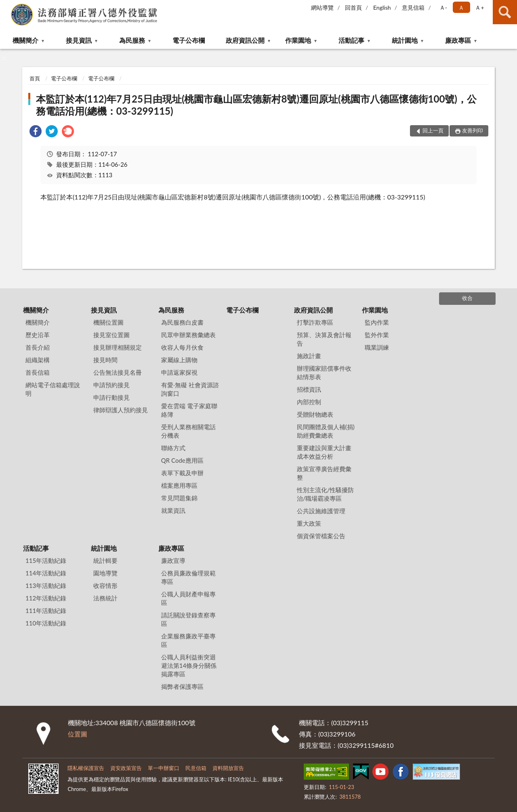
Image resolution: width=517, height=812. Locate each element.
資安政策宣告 (126, 768)
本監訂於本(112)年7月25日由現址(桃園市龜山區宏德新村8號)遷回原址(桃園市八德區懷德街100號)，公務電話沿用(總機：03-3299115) (256, 105)
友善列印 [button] (473, 130)
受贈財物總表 (315, 414)
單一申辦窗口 (164, 768)
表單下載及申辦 (182, 473)
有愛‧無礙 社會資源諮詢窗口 (190, 389)
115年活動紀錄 (46, 560)
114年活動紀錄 (46, 573)
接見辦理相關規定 (118, 347)
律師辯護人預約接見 (121, 410)
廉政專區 (458, 40)
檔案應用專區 (179, 485)
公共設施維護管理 (321, 511)
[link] (36, 132)
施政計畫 (309, 356)
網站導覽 (322, 7)
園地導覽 (105, 573)
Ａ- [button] (443, 7)
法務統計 (105, 598)
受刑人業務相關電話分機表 (188, 431)
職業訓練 (377, 347)
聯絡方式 (173, 448)
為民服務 (132, 40)
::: (6, 6)
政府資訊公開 (245, 40)
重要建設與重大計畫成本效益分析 (324, 452)
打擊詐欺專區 (315, 322)
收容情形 (105, 585)
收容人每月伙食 (182, 347)
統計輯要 (105, 560)
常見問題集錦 (179, 498)
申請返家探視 (179, 372)
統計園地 (405, 40)
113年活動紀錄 (46, 585)
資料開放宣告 (228, 768)
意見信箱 (413, 7)
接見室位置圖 (111, 335)
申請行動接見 (111, 397)
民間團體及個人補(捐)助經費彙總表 (326, 431)
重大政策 (309, 523)
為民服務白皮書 (182, 322)
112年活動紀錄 (46, 598)
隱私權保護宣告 (86, 768)
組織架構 (38, 360)
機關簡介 (25, 40)
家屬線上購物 (179, 360)
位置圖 (78, 734)
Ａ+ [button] (479, 7)
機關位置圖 (108, 322)
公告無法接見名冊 (118, 372)
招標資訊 (309, 389)
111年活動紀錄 (46, 611)
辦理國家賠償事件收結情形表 (324, 372)
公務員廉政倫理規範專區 (188, 577)
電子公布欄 (189, 40)
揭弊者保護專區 (182, 686)
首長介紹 (38, 347)
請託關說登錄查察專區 (188, 619)
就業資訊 (173, 510)
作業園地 (298, 40)
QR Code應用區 (182, 460)
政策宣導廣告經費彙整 (324, 473)
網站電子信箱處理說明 (53, 389)
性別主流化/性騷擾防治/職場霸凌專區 (326, 494)
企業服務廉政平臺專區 (188, 640)
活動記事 (351, 40)
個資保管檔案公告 (321, 536)
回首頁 (353, 7)
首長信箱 (38, 372)
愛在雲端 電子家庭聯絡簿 (189, 410)
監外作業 (377, 335)
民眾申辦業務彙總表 (188, 335)
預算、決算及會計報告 (324, 339)
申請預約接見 (111, 385)
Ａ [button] (461, 7)
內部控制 (309, 402)
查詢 (505, 12)
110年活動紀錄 (46, 623)
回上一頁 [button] (433, 130)
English (382, 7)
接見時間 (105, 360)
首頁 (35, 78)
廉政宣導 (173, 560)
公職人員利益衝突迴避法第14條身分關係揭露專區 (189, 665)
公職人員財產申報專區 (188, 598)
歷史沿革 (38, 335)
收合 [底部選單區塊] (467, 298)
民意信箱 (196, 768)
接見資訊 (79, 40)
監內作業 (377, 322)
